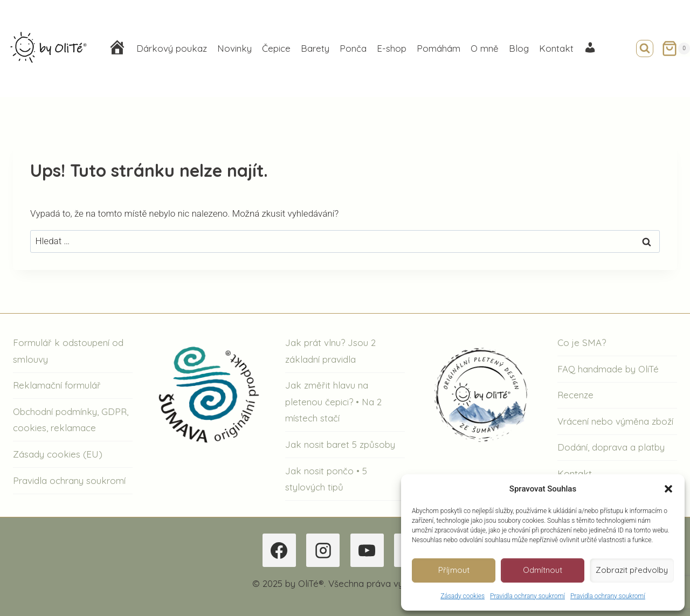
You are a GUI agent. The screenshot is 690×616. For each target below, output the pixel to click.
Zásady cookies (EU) (58, 454)
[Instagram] (323, 550)
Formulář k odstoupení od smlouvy (68, 351)
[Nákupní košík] (676, 49)
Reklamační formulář (57, 385)
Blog (519, 48)
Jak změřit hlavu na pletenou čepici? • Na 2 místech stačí (333, 402)
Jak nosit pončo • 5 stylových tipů (326, 479)
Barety (315, 48)
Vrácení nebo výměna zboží (615, 421)
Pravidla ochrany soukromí (527, 596)
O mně (485, 48)
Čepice (276, 48)
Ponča (353, 48)
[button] (668, 489)
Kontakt (556, 48)
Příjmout (454, 570)
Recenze (575, 395)
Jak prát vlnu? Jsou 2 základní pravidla (330, 351)
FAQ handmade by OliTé (608, 369)
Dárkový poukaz (172, 48)
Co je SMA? (582, 342)
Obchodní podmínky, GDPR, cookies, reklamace (71, 420)
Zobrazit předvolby (632, 570)
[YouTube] (367, 550)
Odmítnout (543, 570)
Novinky (234, 48)
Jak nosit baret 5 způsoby (340, 444)
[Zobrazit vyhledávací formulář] (645, 49)
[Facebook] (279, 550)
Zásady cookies (463, 596)
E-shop (392, 48)
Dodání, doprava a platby (611, 447)
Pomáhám (439, 48)
